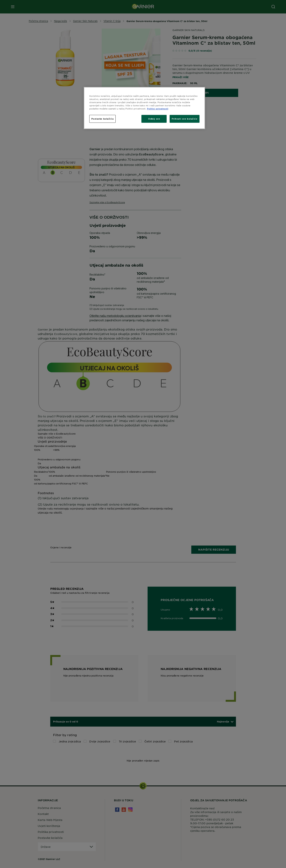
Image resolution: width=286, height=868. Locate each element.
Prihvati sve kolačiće (185, 119)
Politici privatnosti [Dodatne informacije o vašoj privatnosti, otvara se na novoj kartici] (158, 109)
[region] (144, 108)
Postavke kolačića (103, 119)
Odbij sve (154, 119)
